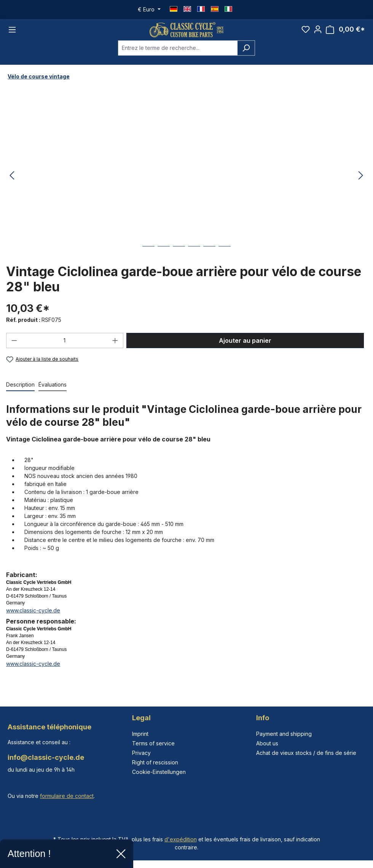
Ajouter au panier (245, 349)
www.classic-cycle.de (33, 619)
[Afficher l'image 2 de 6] (164, 260)
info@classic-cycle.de (46, 757)
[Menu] (12, 34)
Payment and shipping (284, 734)
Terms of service (153, 743)
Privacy (141, 753)
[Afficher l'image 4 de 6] (194, 260)
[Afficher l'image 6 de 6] (225, 260)
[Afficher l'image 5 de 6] (209, 260)
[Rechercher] (246, 56)
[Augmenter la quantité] (115, 349)
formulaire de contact (67, 796)
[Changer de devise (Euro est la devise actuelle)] (149, 10)
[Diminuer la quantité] (14, 349)
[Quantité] (65, 349)
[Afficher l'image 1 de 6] (148, 260)
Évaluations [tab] (53, 393)
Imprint (140, 734)
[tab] (20, 393)
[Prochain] (361, 184)
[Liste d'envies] (306, 34)
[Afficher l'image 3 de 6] (179, 260)
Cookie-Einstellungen (159, 772)
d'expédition (181, 839)
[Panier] (345, 34)
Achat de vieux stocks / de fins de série (306, 753)
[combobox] (178, 56)
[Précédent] (12, 184)
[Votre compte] (318, 34)
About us (267, 743)
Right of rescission (155, 762)
